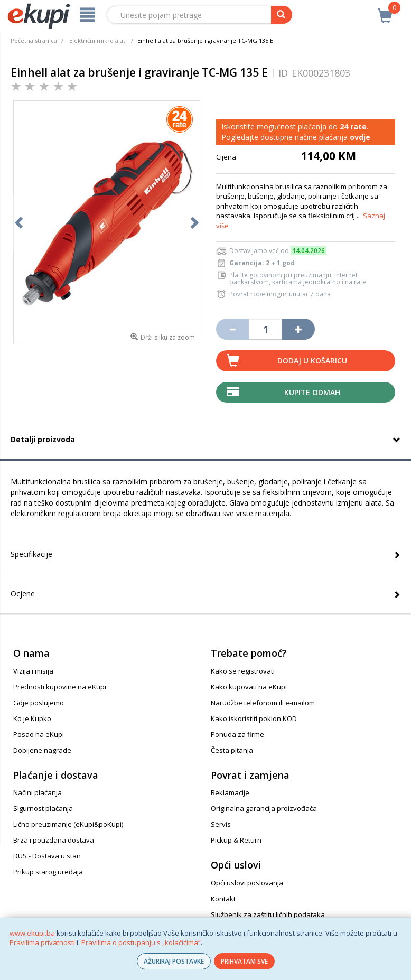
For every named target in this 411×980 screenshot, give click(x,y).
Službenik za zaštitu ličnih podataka (268, 914)
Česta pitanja (232, 750)
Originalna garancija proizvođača (264, 808)
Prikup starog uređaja (48, 872)
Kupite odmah (312, 392)
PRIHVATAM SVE (244, 961)
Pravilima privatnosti (42, 942)
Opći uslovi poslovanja (247, 883)
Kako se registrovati (243, 671)
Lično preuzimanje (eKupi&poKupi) (68, 824)
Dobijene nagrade (42, 750)
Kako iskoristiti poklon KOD (254, 718)
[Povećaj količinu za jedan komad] (298, 329)
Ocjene (23, 594)
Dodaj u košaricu (312, 361)
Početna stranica (34, 40)
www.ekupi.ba (32, 933)
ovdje (360, 137)
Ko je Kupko (32, 718)
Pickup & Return (236, 840)
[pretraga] (282, 15)
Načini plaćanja (38, 792)
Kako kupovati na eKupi (249, 687)
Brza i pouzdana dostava (54, 840)
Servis (221, 824)
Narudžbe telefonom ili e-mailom (263, 703)
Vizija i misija (33, 671)
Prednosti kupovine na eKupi (60, 687)
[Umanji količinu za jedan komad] (232, 329)
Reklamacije (230, 792)
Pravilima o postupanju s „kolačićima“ (141, 942)
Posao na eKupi (39, 734)
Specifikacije (31, 554)
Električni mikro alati (98, 40)
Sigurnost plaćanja (43, 808)
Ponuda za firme (237, 734)
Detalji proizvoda (43, 439)
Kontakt (223, 899)
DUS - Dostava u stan (47, 856)
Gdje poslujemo (39, 703)
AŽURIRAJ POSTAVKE (174, 961)
